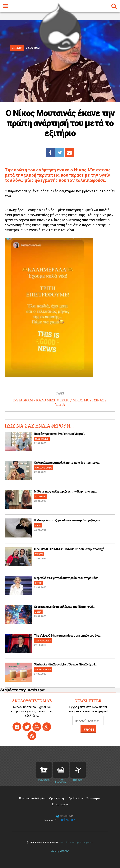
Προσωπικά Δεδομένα (33, 798)
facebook (17, 727)
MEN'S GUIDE (42, 439)
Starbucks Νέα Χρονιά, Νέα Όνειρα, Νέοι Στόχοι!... (65, 664)
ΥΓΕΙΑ (60, 405)
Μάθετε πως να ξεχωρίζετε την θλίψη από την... (65, 491)
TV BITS (39, 554)
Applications (76, 798)
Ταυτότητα (93, 798)
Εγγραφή (88, 729)
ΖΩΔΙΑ (38, 612)
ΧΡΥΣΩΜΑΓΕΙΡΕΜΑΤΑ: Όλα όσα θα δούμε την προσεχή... (70, 549)
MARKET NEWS (43, 669)
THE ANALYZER (43, 641)
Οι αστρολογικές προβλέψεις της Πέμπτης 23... (64, 607)
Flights (78, 770)
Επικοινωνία (60, 804)
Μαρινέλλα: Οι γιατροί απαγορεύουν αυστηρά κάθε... (67, 578)
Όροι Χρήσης (57, 798)
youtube (37, 727)
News (61, 770)
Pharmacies (44, 770)
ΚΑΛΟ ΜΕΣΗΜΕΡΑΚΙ (53, 400)
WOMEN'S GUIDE (44, 468)
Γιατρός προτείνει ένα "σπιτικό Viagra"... (60, 434)
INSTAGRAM (23, 400)
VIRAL (38, 525)
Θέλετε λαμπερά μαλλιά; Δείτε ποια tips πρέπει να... (67, 463)
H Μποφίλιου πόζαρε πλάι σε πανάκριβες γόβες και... (68, 520)
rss (32, 736)
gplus (47, 727)
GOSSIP (39, 583)
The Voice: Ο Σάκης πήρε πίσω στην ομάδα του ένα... (67, 636)
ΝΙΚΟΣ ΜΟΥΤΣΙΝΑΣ (88, 400)
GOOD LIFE (40, 496)
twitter (27, 727)
